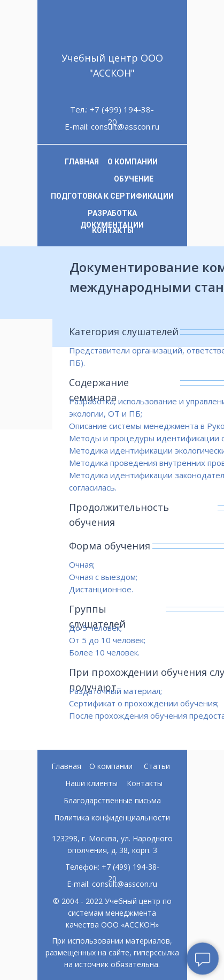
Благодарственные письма (112, 800)
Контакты (145, 783)
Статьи (157, 766)
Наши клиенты (91, 783)
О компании (111, 766)
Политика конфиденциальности (112, 817)
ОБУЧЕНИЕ (134, 179)
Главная (66, 766)
